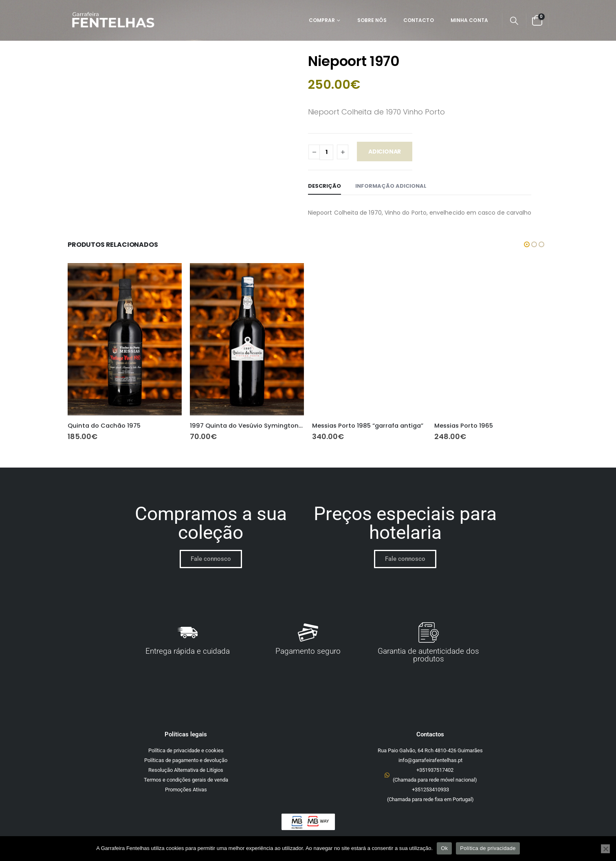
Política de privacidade (488, 848)
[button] (514, 21)
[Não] (605, 849)
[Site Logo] (113, 20)
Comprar (322, 20)
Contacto (419, 20)
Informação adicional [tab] (391, 186)
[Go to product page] (125, 339)
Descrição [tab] (324, 186)
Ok (444, 848)
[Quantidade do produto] (326, 152)
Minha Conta (469, 20)
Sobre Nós (372, 20)
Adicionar (385, 152)
